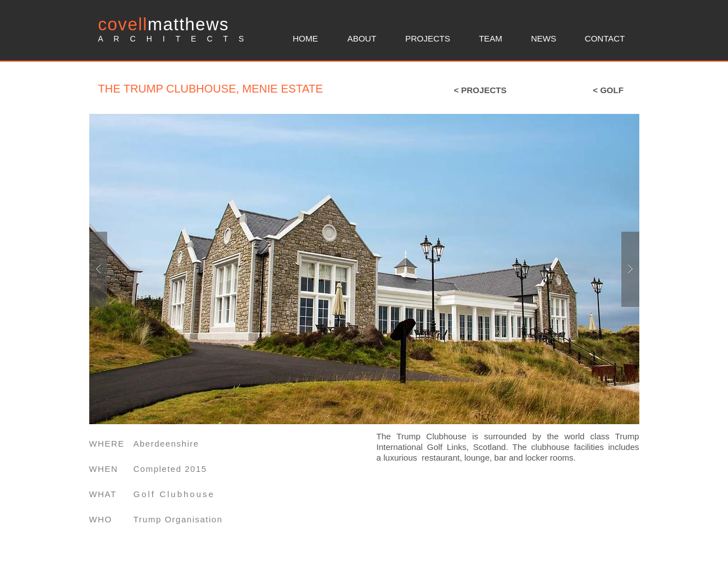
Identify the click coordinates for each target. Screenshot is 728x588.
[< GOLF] (608, 90)
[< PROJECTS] (480, 90)
